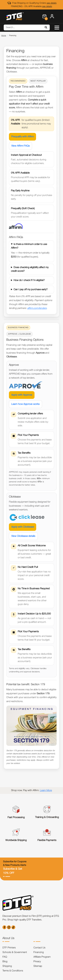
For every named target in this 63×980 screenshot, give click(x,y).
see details (52, 3)
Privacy (37, 962)
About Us (8, 938)
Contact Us (39, 948)
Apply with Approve (22, 395)
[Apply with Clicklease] (27, 517)
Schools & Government (15, 952)
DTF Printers (9, 948)
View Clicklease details (23, 536)
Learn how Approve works (25, 404)
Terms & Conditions (13, 971)
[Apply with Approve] (26, 385)
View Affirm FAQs (20, 146)
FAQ (5, 957)
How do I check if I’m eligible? (29, 280)
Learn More (46, 790)
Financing (39, 952)
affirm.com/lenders (37, 308)
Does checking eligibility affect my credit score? (30, 269)
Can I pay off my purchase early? (31, 290)
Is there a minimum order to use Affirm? (29, 246)
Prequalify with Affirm (22, 137)
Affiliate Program (42, 957)
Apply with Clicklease (23, 527)
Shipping (7, 966)
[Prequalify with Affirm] (16, 226)
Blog (5, 962)
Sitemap (38, 966)
